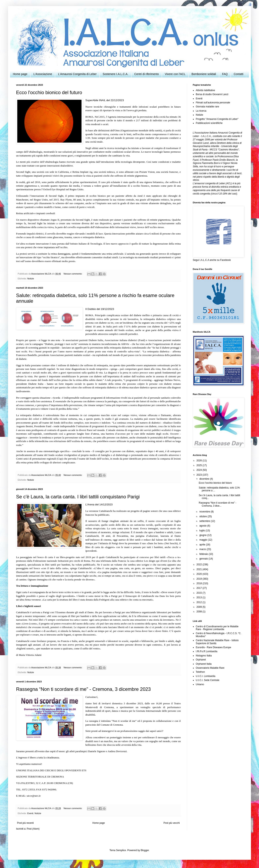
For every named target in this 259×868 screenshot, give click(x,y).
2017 (200, 588)
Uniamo (200, 684)
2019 (200, 579)
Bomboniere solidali (204, 74)
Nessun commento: (73, 274)
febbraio (204, 554)
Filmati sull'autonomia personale (213, 103)
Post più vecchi (172, 823)
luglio (202, 531)
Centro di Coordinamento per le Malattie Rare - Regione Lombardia (217, 628)
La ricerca (201, 111)
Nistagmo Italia (204, 656)
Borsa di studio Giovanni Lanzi (212, 94)
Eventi (30, 813)
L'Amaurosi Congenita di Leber (77, 74)
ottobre (203, 516)
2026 (200, 461)
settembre (205, 521)
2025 (200, 465)
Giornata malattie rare (207, 107)
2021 (200, 569)
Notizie (31, 279)
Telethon (200, 672)
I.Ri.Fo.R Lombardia (206, 651)
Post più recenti (25, 823)
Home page (20, 74)
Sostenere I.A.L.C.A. (115, 74)
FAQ (225, 74)
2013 (200, 598)
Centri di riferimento (147, 74)
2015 (200, 593)
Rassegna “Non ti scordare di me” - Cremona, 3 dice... (218, 504)
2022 (200, 565)
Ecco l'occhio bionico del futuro (49, 92)
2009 (200, 607)
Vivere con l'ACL (175, 74)
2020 (200, 574)
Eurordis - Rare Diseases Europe (213, 647)
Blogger (145, 850)
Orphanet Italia (204, 664)
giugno (203, 535)
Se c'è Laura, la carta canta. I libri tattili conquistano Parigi (78, 497)
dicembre (205, 479)
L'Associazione (43, 74)
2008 (200, 612)
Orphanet (201, 660)
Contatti (239, 74)
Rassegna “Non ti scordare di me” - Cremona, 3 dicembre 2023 (83, 689)
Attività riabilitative (205, 90)
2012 (200, 602)
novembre (205, 512)
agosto (203, 526)
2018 (200, 583)
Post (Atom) (33, 829)
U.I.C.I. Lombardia (205, 676)
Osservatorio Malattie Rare (210, 668)
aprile (203, 545)
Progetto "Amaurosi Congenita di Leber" (217, 119)
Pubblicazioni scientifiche (209, 123)
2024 (200, 470)
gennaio (204, 559)
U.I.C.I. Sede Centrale (208, 680)
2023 (200, 475)
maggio (204, 540)
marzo (203, 549)
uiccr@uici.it (34, 796)
